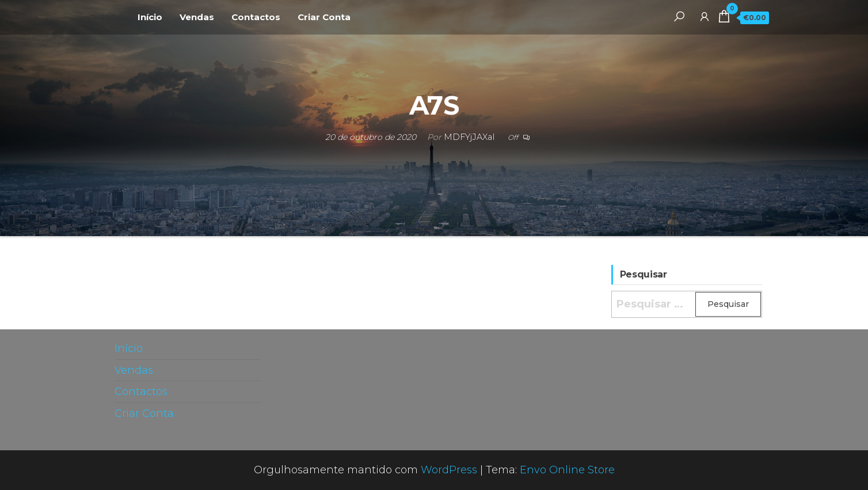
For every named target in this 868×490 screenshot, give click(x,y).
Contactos (256, 17)
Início (150, 17)
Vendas (197, 17)
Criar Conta (324, 17)
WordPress (449, 470)
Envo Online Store (567, 470)
